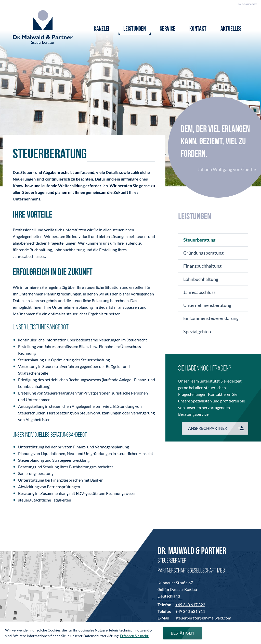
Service (168, 29)
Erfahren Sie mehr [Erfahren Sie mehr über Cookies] (134, 636)
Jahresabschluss (199, 292)
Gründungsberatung (203, 253)
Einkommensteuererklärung (211, 318)
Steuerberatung (199, 240)
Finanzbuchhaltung (202, 266)
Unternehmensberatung (207, 305)
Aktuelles (231, 29)
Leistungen (135, 29)
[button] (215, 428)
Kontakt (198, 29)
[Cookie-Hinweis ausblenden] (182, 633)
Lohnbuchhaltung (201, 279)
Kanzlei (102, 29)
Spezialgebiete (198, 331)
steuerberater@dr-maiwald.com (203, 618)
